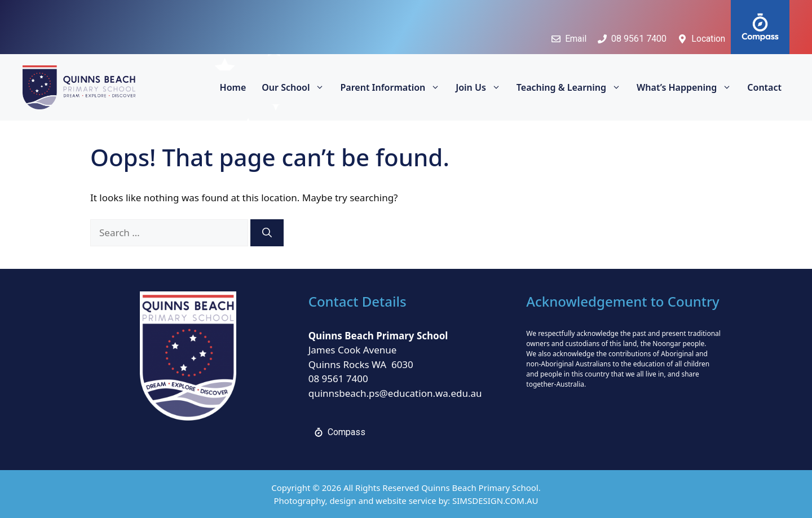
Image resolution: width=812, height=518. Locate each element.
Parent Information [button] (394, 87)
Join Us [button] (482, 87)
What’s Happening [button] (688, 87)
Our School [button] (297, 87)
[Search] (267, 233)
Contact (764, 87)
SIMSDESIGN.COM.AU (495, 501)
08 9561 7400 (338, 378)
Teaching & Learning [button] (573, 87)
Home (233, 87)
